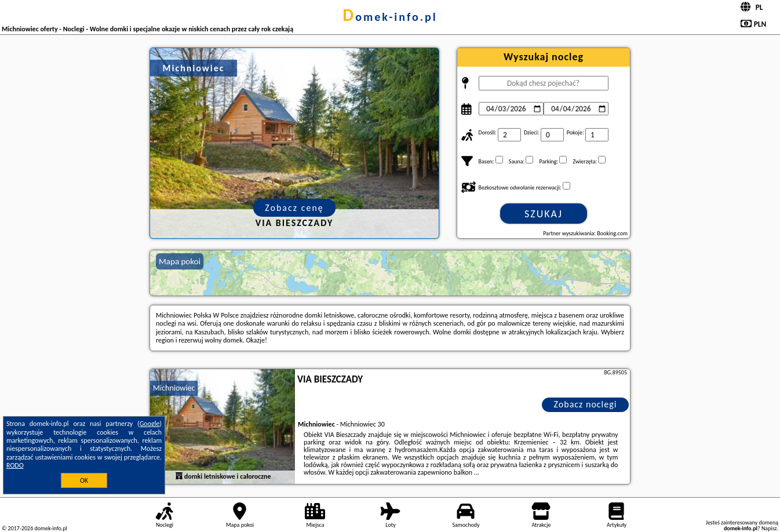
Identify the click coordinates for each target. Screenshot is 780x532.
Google (150, 424)
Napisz (769, 528)
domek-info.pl (390, 17)
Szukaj (544, 214)
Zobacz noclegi (586, 404)
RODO (15, 465)
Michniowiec (174, 388)
